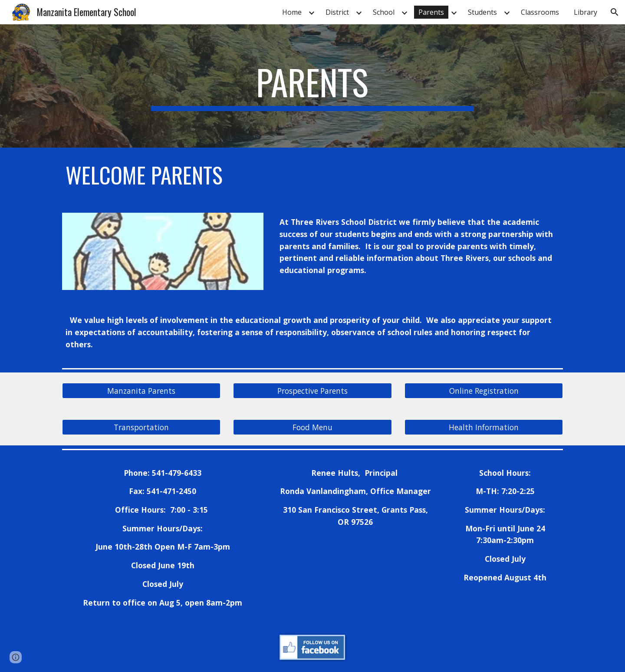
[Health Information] (484, 427)
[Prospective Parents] (312, 390)
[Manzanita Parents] (141, 390)
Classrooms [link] (540, 12)
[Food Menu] (312, 427)
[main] (312, 86)
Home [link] (292, 12)
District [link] (337, 12)
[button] (615, 12)
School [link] (384, 12)
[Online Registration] (484, 390)
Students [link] (482, 12)
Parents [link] (431, 12)
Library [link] (586, 12)
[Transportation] (141, 427)
